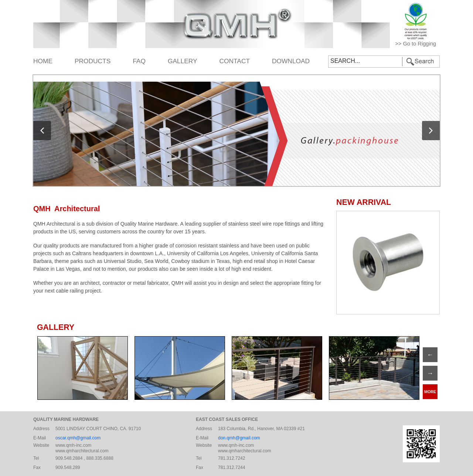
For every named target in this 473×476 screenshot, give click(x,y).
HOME (43, 61)
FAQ (139, 61)
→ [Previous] (430, 373)
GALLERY (183, 61)
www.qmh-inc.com (73, 445)
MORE (430, 392)
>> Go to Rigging (416, 44)
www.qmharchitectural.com (82, 451)
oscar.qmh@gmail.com (78, 438)
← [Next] (430, 355)
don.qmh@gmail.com (239, 438)
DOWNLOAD (291, 61)
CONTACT (235, 61)
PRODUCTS (93, 61)
